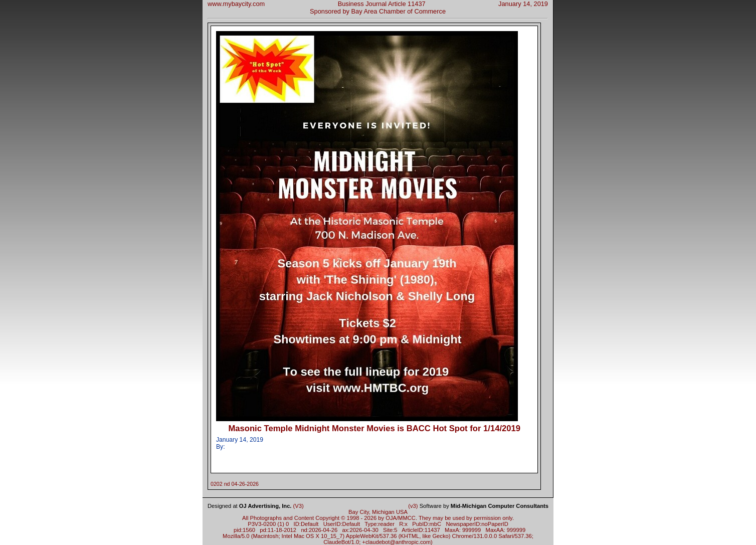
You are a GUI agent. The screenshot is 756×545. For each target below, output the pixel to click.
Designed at (249, 506)
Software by (484, 506)
